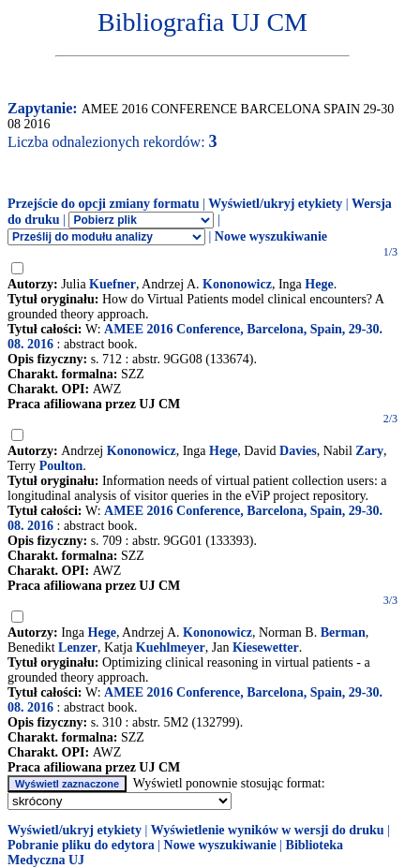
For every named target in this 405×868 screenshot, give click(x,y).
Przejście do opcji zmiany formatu (104, 204)
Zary (369, 451)
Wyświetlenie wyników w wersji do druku (268, 830)
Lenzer (78, 647)
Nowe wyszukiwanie (271, 236)
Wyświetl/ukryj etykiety (275, 204)
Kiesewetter (266, 647)
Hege (319, 284)
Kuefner (112, 284)
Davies (298, 451)
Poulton (61, 466)
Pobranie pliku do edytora (81, 845)
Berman (343, 633)
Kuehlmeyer (171, 647)
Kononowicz (237, 284)
